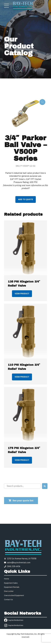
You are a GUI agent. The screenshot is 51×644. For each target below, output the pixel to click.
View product (22, 294)
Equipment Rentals (12, 587)
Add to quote (26, 199)
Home (7, 579)
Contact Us (8, 600)
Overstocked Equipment (14, 595)
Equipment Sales (11, 583)
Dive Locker (9, 591)
